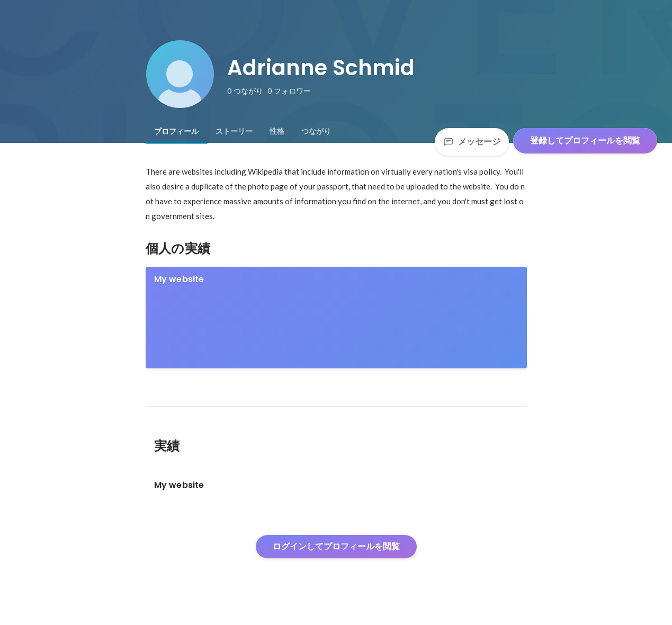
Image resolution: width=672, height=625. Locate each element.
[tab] (176, 131)
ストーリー (234, 131)
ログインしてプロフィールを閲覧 (336, 546)
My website (179, 279)
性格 (277, 131)
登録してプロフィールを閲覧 (585, 141)
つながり (316, 131)
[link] (336, 318)
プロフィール (176, 131)
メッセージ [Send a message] (472, 142)
